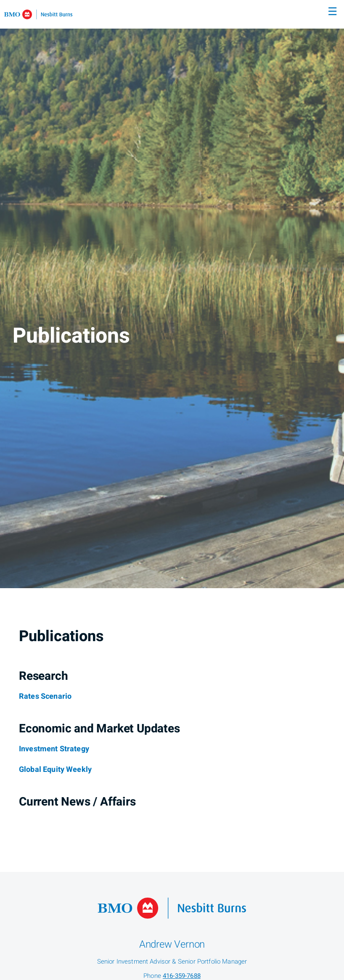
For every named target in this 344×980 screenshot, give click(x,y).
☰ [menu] (332, 12)
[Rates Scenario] (45, 697)
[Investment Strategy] (54, 749)
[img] (172, 294)
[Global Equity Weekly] (55, 770)
